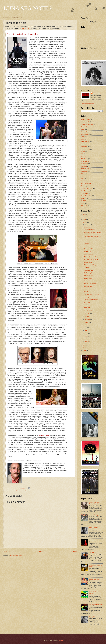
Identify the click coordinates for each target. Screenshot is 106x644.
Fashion (83, 151)
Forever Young (88, 262)
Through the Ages (89, 270)
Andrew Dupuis (85, 122)
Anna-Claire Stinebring (87, 124)
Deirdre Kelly (85, 146)
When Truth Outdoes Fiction (92, 257)
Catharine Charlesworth (87, 132)
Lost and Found (88, 286)
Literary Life (88, 251)
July (86, 325)
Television (84, 201)
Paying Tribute (93, 617)
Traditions (87, 268)
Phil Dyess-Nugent (86, 183)
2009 (85, 351)
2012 (85, 222)
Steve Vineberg (22, 490)
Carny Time (87, 308)
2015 (85, 214)
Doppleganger (88, 297)
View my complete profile (88, 103)
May (86, 330)
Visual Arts (84, 206)
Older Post (74, 551)
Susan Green (84, 193)
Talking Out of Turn (86, 196)
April (86, 333)
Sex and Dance (88, 310)
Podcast (83, 186)
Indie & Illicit (88, 227)
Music (83, 178)
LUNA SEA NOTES (28, 8)
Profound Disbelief (94, 540)
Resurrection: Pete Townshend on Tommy (95, 528)
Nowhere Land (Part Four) (96, 604)
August (87, 322)
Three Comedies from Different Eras (23, 34)
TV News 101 (88, 243)
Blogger (61, 640)
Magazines (84, 166)
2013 (85, 220)
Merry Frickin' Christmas (91, 249)
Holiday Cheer (88, 281)
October (87, 317)
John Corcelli (85, 159)
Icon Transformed (89, 254)
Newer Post (7, 551)
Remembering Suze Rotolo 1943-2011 (94, 503)
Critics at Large (25, 29)
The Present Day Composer (91, 241)
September (87, 319)
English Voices (88, 278)
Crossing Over (93, 553)
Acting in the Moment (90, 230)
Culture (83, 137)
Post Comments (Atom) (16, 555)
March (86, 336)
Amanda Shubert (85, 119)
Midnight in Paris (44, 435)
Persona (86, 292)
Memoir (83, 174)
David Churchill (85, 142)
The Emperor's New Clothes (91, 294)
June (86, 328)
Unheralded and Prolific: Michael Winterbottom (93, 233)
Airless (86, 289)
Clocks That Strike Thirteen (91, 260)
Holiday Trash (88, 246)
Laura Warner (85, 164)
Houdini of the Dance (95, 579)
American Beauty (94, 515)
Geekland (87, 305)
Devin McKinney (86, 149)
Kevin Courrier (85, 161)
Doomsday (87, 302)
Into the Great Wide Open (91, 265)
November (87, 314)
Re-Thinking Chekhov (90, 273)
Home (41, 551)
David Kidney (85, 144)
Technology (84, 198)
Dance (83, 139)
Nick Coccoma (85, 181)
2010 (85, 348)
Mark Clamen (85, 171)
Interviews (84, 156)
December (87, 225)
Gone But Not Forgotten (90, 284)
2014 (85, 217)
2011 (85, 345)
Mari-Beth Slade (85, 169)
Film (82, 154)
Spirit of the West (89, 276)
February (87, 339)
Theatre (28, 490)
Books (83, 129)
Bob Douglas (85, 127)
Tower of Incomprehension (91, 300)
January (87, 342)
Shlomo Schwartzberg (87, 188)
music (83, 176)
